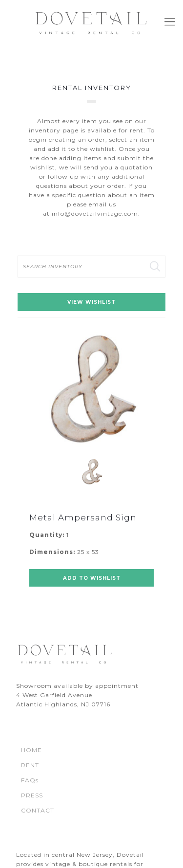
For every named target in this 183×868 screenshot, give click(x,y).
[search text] (91, 267)
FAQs (30, 780)
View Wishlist (91, 302)
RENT (30, 765)
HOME (31, 750)
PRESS (32, 795)
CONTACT (38, 810)
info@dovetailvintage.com (95, 213)
